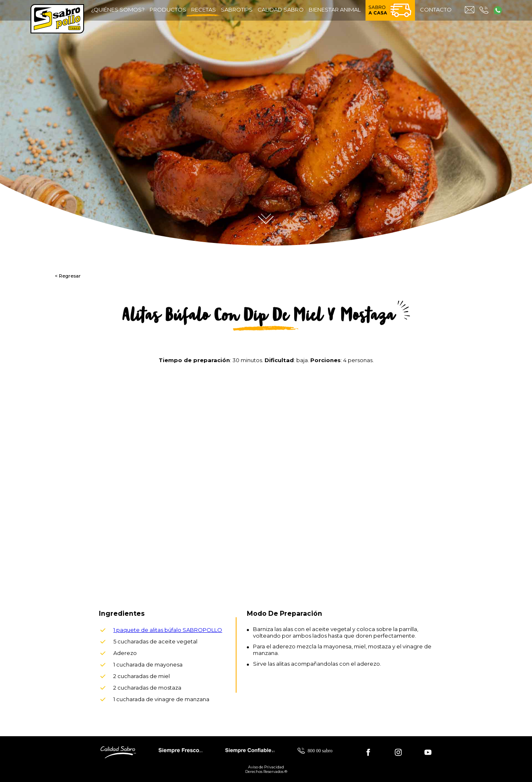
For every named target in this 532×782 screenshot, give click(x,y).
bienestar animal (335, 9)
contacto (436, 9)
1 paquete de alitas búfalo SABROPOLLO (168, 630)
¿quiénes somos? (118, 9)
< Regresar (68, 276)
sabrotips (237, 9)
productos (168, 9)
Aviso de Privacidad (266, 767)
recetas (204, 11)
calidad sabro (281, 9)
